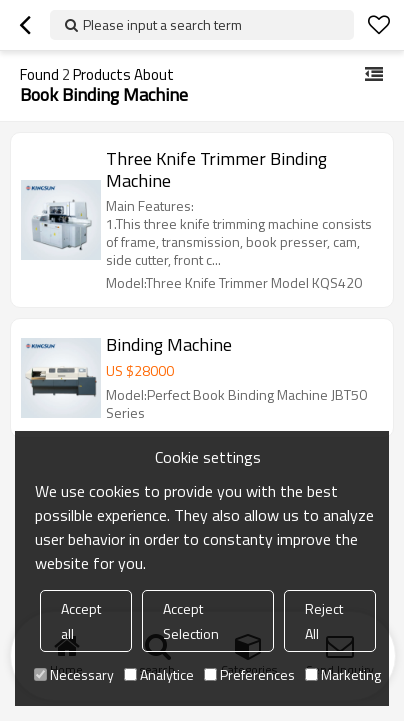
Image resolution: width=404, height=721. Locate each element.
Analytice (159, 674)
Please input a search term (162, 24)
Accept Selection (191, 621)
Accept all (81, 621)
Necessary (74, 674)
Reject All (324, 621)
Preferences (249, 674)
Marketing (343, 674)
